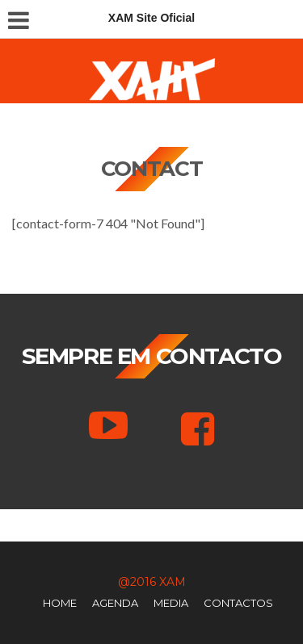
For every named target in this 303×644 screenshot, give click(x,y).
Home (60, 603)
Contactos (238, 603)
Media (171, 603)
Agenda (115, 603)
